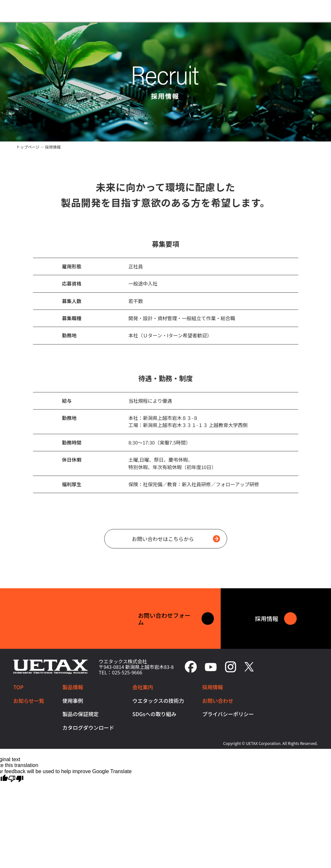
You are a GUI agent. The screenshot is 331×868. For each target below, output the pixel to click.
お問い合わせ (218, 701)
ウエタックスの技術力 (158, 701)
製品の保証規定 (81, 714)
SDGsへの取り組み (154, 714)
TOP (18, 687)
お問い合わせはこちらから (176, 539)
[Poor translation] (16, 778)
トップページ (28, 147)
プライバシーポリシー (228, 714)
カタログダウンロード (88, 727)
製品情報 (73, 687)
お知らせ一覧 (29, 701)
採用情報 (213, 687)
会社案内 (143, 687)
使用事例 (73, 701)
